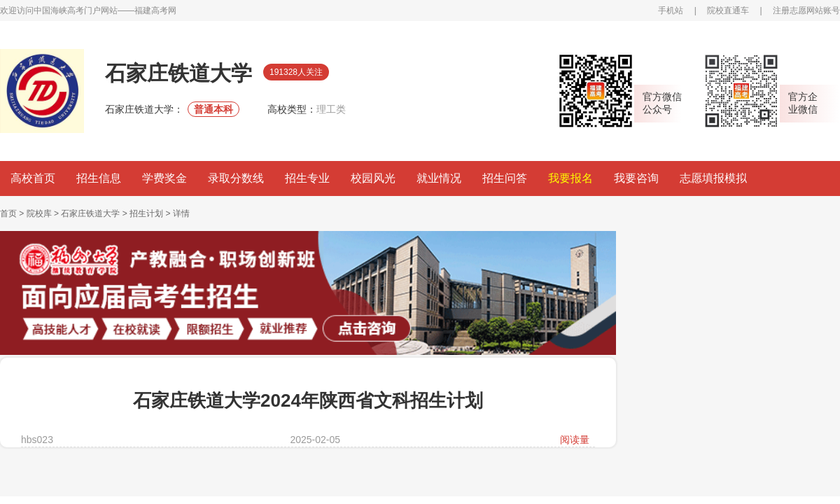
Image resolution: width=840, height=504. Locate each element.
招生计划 (146, 213)
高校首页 (33, 178)
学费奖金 (164, 178)
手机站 (671, 10)
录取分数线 (236, 178)
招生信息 (99, 178)
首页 (8, 213)
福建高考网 (155, 10)
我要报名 (570, 178)
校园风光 (373, 178)
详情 (181, 213)
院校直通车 (728, 10)
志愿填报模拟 (713, 178)
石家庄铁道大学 (90, 213)
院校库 (39, 213)
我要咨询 (636, 178)
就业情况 (439, 178)
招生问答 (505, 178)
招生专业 (307, 178)
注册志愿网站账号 (806, 10)
